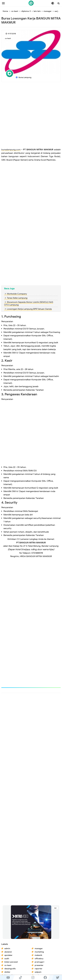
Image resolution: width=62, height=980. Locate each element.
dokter (7, 972)
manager (39, 949)
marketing (39, 952)
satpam (38, 972)
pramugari (39, 962)
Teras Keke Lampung (17, 298)
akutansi (8, 952)
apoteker (8, 955)
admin (7, 949)
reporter (39, 969)
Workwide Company (17, 294)
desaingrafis (10, 969)
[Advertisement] (31, 116)
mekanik (38, 955)
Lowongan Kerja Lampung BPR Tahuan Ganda (29, 309)
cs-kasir (8, 38)
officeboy (39, 959)
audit (7, 959)
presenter (39, 965)
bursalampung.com (11, 150)
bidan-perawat (11, 962)
